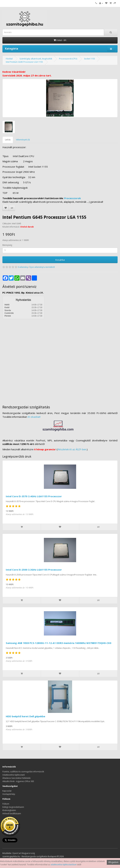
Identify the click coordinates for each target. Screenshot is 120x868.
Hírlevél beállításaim (12, 814)
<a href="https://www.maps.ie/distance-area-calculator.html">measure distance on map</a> (60, 360)
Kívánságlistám (9, 810)
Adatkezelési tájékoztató (14, 775)
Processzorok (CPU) (68, 59)
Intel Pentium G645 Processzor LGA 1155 (24, 62)
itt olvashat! (34, 417)
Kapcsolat (7, 791)
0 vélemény (23, 267)
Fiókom (6, 804)
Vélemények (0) (23, 140)
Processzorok (72, 198)
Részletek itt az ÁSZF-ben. (72, 449)
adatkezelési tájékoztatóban (64, 865)
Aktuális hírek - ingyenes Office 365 (18, 781)
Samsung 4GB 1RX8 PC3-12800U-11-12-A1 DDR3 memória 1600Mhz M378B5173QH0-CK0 (59, 643)
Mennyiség (7, 245)
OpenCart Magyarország (24, 853)
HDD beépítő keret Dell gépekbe (25, 716)
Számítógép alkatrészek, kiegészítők (36, 59)
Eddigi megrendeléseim (13, 807)
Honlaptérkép (9, 794)
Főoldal (9, 59)
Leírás (8, 140)
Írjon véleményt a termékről (42, 267)
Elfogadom (113, 862)
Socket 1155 (90, 59)
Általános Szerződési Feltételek (16, 778)
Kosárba (60, 260)
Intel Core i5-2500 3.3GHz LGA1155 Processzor (34, 570)
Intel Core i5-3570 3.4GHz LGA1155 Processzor (34, 496)
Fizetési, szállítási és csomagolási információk (23, 772)
